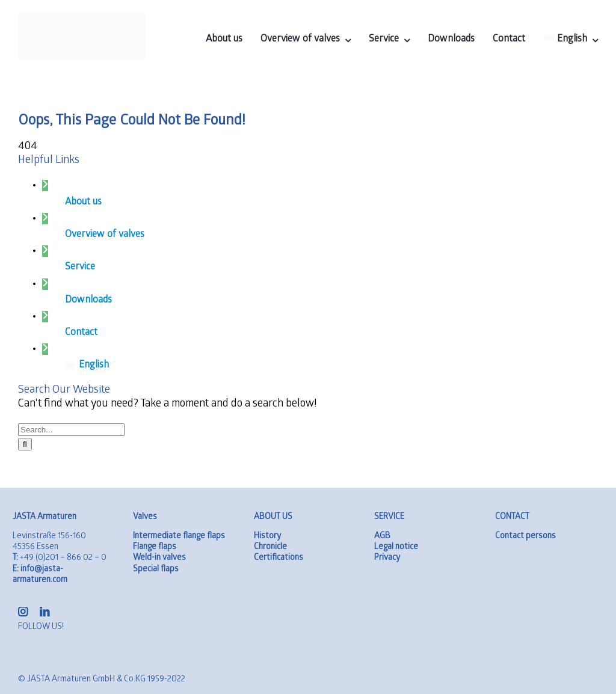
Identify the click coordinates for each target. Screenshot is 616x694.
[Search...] (71, 430)
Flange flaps (155, 548)
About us (83, 202)
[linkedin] (45, 612)
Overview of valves (105, 235)
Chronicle (270, 548)
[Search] (25, 444)
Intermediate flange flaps (179, 537)
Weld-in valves (159, 558)
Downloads (88, 300)
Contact (81, 333)
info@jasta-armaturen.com (40, 575)
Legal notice (396, 548)
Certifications (279, 558)
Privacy (387, 558)
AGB (382, 537)
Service (80, 267)
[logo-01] (82, 17)
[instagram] (23, 612)
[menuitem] (571, 40)
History (267, 537)
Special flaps (156, 570)
